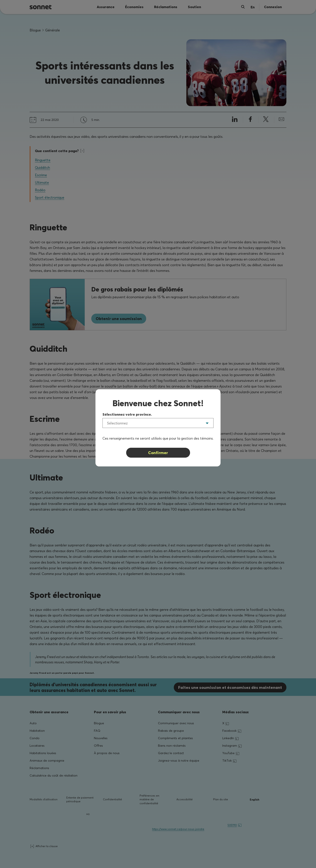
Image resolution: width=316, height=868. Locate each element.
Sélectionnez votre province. (127, 414)
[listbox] (158, 423)
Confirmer (158, 453)
